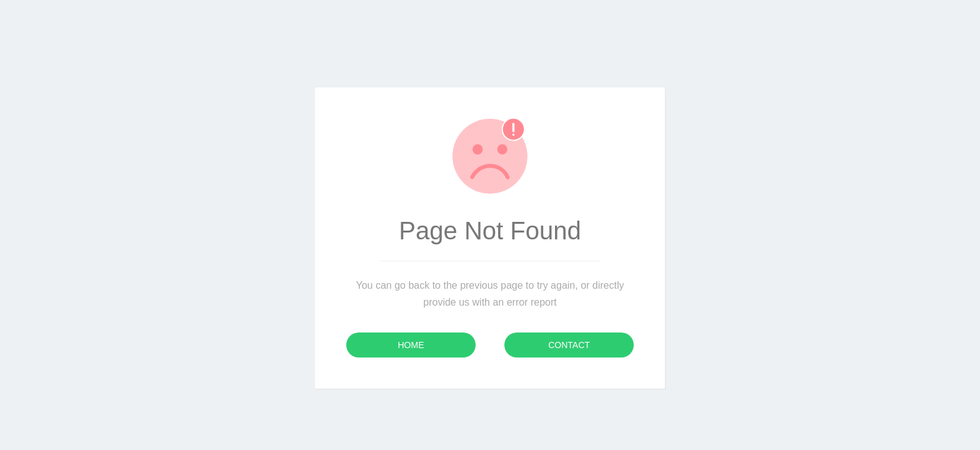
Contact (569, 345)
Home (411, 345)
